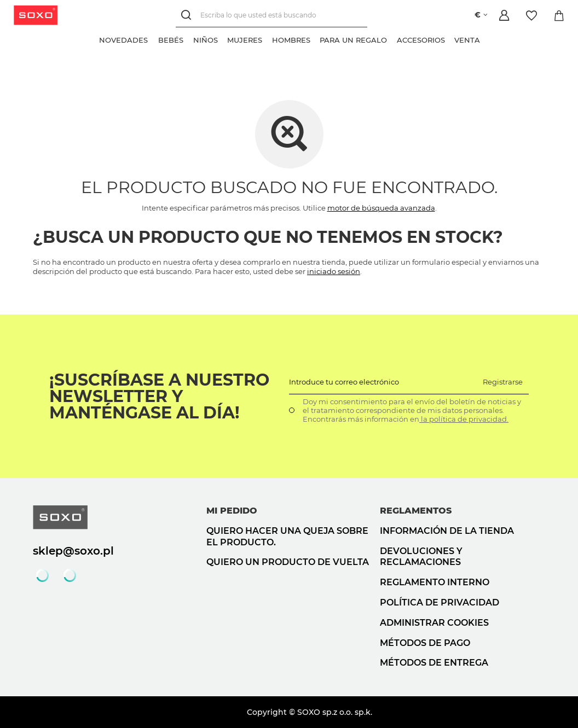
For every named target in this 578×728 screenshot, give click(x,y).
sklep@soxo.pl (73, 551)
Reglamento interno (435, 582)
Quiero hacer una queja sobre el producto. (287, 537)
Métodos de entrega (434, 663)
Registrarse (503, 382)
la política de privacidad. (464, 419)
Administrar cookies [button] (434, 623)
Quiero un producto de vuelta (288, 562)
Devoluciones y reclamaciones (421, 557)
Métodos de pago (425, 643)
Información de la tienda (447, 531)
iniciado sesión (334, 271)
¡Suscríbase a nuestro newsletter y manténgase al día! (159, 397)
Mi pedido (232, 511)
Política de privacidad (440, 602)
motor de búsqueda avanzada (381, 208)
